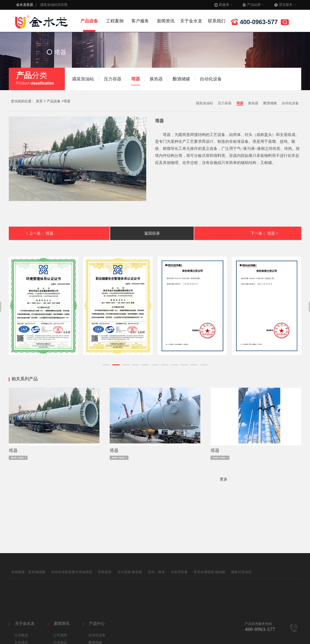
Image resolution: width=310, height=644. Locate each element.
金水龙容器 (25, 5)
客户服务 (140, 21)
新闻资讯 (166, 21)
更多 (33, 479)
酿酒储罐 (270, 103)
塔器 (67, 101)
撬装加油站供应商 (54, 5)
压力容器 (225, 103)
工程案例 (115, 21)
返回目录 (152, 233)
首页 (39, 101)
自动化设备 (290, 103)
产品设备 (89, 21)
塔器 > (273, 233)
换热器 (253, 103)
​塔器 (13, 451)
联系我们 (217, 21)
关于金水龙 (191, 21)
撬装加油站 (204, 103)
